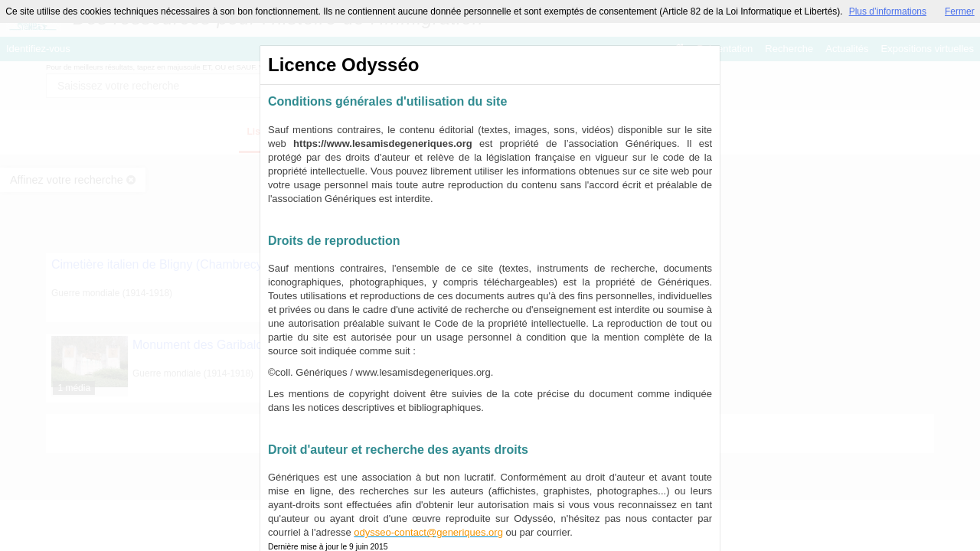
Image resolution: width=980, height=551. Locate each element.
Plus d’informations (888, 11)
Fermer (960, 11)
